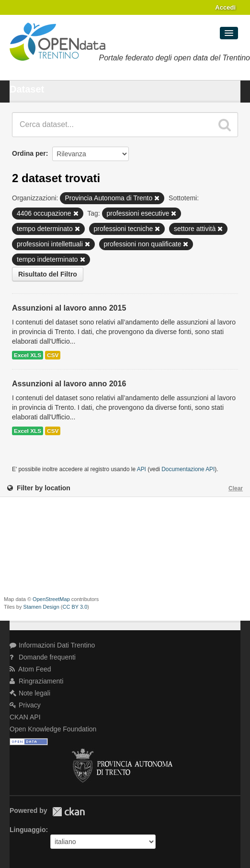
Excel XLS (28, 355)
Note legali (30, 693)
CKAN (68, 812)
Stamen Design (41, 607)
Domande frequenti (43, 657)
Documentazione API (188, 469)
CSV (53, 355)
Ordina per (29, 153)
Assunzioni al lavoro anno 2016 (69, 384)
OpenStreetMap (51, 599)
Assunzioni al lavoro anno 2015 (69, 308)
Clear (236, 488)
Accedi (225, 7)
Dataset (27, 89)
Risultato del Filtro (48, 274)
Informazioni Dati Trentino (52, 645)
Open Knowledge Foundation (53, 729)
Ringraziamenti (36, 681)
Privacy (25, 705)
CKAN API (25, 717)
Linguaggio (28, 830)
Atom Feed (30, 669)
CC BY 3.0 (75, 607)
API (142, 469)
